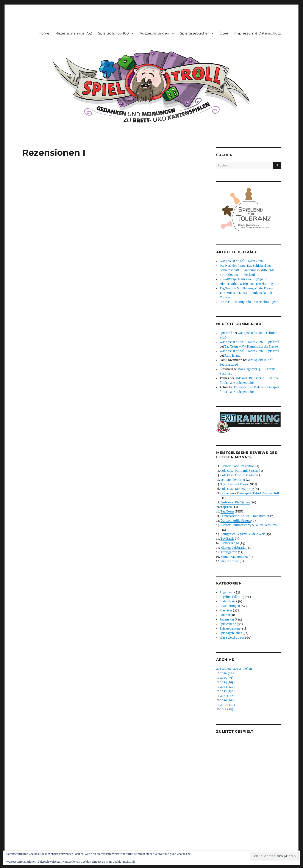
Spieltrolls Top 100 (113, 33)
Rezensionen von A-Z (74, 33)
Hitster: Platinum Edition (238, 466)
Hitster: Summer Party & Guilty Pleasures (249, 525)
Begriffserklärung (232, 597)
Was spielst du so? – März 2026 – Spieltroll (249, 342)
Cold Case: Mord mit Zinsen (239, 471)
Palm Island (232, 356)
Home (44, 33)
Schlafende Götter (233, 480)
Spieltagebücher (194, 33)
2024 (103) (227, 682)
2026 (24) (227, 673)
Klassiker (226, 610)
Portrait (225, 615)
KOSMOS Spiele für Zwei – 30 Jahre (244, 279)
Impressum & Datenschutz (258, 33)
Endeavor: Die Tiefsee (235, 502)
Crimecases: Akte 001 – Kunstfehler (245, 516)
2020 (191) (227, 700)
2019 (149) (227, 705)
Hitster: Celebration (234, 548)
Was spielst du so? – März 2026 (241, 261)
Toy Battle (227, 539)
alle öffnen (223, 669)
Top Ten (226, 507)
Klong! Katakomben (234, 557)
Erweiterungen (230, 606)
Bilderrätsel (228, 601)
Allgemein (227, 592)
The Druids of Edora (234, 484)
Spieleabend (228, 624)
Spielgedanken (230, 629)
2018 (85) (227, 709)
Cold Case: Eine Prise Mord (239, 475)
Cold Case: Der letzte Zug (237, 489)
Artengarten (229, 552)
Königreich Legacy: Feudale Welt (243, 534)
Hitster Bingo (230, 543)
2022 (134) (227, 691)
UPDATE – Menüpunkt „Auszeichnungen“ (249, 302)
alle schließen (243, 669)
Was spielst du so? (232, 638)
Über (224, 33)
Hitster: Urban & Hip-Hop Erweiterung (246, 284)
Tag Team (227, 512)
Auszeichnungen (154, 33)
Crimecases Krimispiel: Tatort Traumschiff (250, 493)
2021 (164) (227, 696)
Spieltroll (226, 333)
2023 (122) (227, 687)
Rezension (227, 620)
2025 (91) (227, 678)
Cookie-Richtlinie (124, 862)
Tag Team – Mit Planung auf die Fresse (246, 288)
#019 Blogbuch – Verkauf (237, 275)
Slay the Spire (230, 561)
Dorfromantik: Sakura (236, 521)
